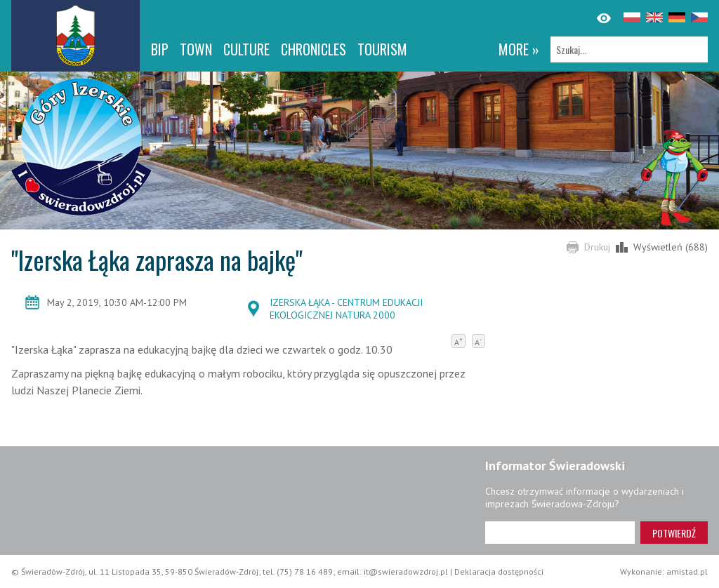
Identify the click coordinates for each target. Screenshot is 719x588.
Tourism (382, 49)
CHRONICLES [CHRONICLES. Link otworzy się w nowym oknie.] (314, 49)
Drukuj (597, 247)
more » (519, 49)
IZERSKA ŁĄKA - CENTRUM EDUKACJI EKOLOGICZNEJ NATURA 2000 (346, 309)
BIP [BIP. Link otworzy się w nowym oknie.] (160, 49)
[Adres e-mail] (560, 533)
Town (196, 49)
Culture (246, 49)
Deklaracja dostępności (499, 572)
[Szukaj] (629, 49)
